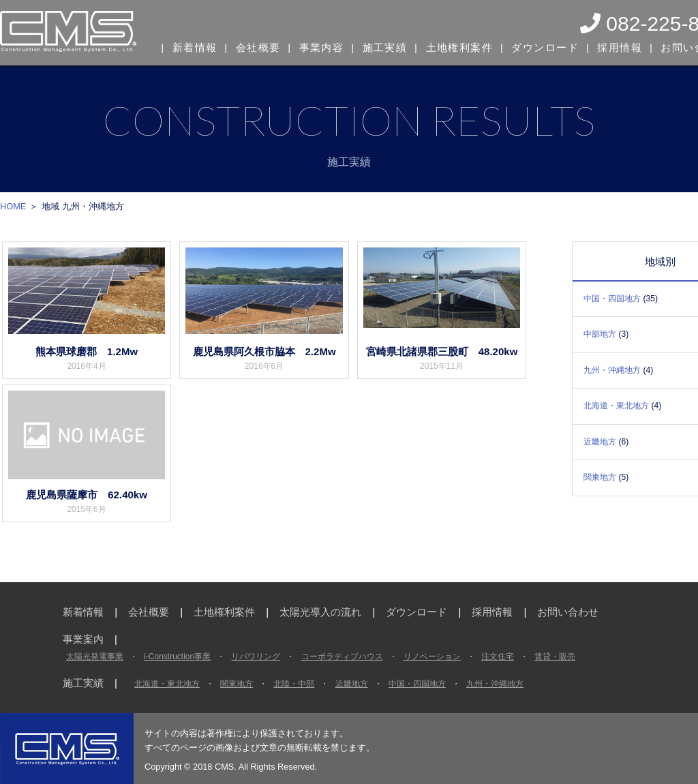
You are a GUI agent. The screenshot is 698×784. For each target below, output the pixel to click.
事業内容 (320, 46)
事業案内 (83, 639)
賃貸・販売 (555, 657)
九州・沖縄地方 (612, 370)
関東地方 (600, 477)
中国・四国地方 (612, 299)
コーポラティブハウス (342, 657)
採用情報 (611, 46)
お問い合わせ (568, 612)
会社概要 (257, 46)
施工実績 (382, 46)
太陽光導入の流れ (320, 612)
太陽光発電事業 (95, 657)
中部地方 (600, 334)
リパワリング (256, 657)
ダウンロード (539, 46)
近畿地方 (600, 442)
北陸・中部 (294, 684)
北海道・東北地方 (616, 406)
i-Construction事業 (177, 657)
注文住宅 (498, 657)
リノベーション (432, 657)
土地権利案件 (455, 46)
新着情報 (194, 46)
